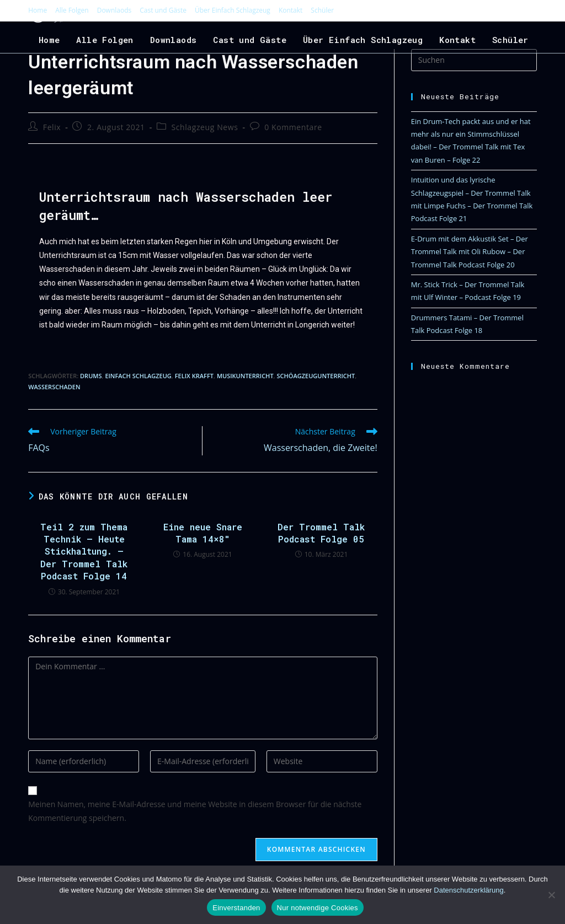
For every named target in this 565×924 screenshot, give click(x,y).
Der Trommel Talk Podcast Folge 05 (321, 533)
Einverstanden (236, 908)
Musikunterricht (245, 376)
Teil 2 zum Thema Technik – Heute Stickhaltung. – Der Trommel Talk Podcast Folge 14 (84, 552)
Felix (52, 127)
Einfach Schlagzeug (138, 376)
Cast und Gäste (163, 10)
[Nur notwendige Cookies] (551, 895)
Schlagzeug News (204, 127)
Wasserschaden (54, 387)
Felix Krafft (194, 376)
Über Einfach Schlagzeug (233, 10)
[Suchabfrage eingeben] (474, 60)
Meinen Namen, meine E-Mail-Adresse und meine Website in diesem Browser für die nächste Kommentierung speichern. (195, 811)
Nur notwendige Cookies (318, 908)
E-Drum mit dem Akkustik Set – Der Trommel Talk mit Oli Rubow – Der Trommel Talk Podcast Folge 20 (470, 252)
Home (38, 10)
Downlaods (114, 10)
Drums (91, 376)
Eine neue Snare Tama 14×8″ (203, 533)
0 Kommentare (293, 127)
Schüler (322, 10)
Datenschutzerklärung (468, 890)
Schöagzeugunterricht (316, 376)
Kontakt (291, 10)
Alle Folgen (72, 10)
